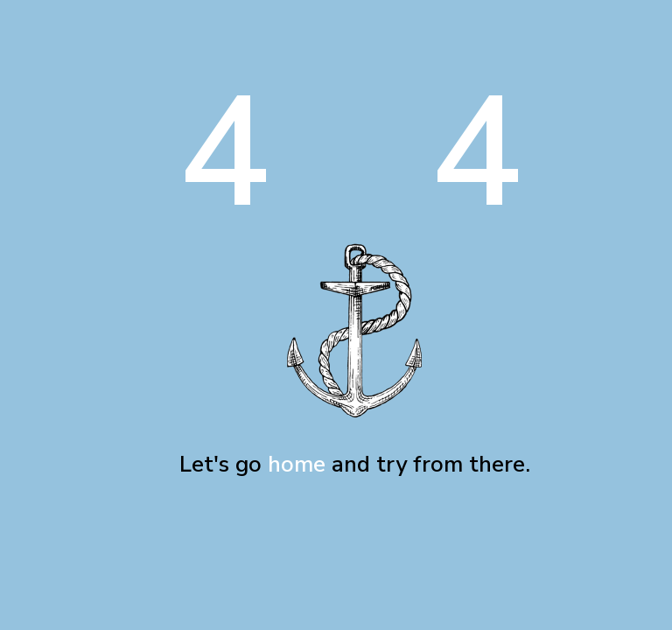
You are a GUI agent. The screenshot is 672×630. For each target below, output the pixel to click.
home (297, 464)
